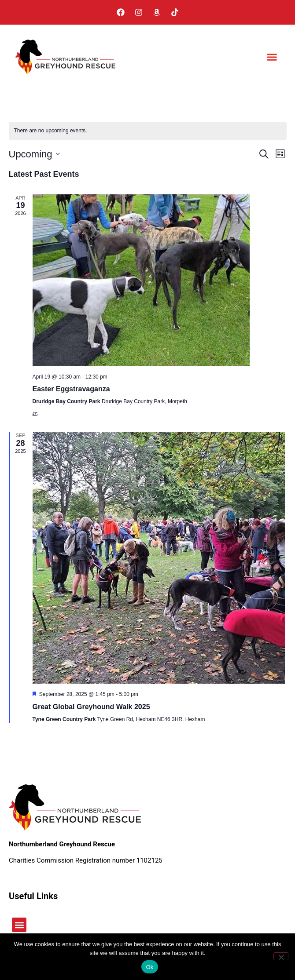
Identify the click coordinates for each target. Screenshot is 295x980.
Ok (149, 967)
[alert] (148, 131)
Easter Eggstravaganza (71, 389)
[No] (281, 956)
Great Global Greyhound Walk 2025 (91, 707)
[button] (272, 57)
